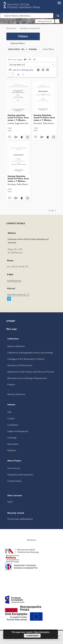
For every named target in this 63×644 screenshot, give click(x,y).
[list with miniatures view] (43, 70)
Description (13, 444)
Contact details (15, 481)
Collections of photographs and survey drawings (30, 353)
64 (34, 59)
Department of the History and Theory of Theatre (31, 372)
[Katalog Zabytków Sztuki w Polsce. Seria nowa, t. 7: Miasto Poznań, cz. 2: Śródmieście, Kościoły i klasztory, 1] (45, 97)
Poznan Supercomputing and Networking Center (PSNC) (33, 639)
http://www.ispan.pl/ (18, 294)
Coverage (12, 438)
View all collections (16, 394)
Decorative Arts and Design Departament (27, 378)
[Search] (58, 16)
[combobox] (32, 65)
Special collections (16, 346)
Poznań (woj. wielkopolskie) (20, 519)
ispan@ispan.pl (14, 281)
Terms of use (14, 468)
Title (9, 412)
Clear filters (48, 49)
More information (42, 632)
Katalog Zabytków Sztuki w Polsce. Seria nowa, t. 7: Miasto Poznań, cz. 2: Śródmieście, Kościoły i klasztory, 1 (44, 118)
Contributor (13, 425)
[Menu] (59, 3)
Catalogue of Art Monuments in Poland (26, 359)
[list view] (48, 70)
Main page (12, 329)
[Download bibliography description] (15, 137)
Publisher (12, 450)
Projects (11, 385)
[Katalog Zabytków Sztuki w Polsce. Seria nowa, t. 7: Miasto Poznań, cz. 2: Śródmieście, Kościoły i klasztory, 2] (19, 158)
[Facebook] (9, 299)
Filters (23, 36)
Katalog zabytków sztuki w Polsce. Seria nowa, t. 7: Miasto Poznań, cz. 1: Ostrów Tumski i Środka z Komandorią (18, 118)
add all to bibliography (21, 70)
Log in (10, 502)
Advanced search (45, 21)
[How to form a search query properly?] (57, 21)
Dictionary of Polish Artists (20, 365)
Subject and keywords (18, 431)
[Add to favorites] (9, 137)
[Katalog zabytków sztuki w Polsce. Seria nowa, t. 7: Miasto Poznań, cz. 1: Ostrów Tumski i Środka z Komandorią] (19, 97)
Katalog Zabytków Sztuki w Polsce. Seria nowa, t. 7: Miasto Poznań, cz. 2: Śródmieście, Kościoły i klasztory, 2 (18, 179)
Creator (11, 418)
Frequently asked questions (20, 475)
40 (30, 59)
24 (25, 59)
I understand (32, 636)
